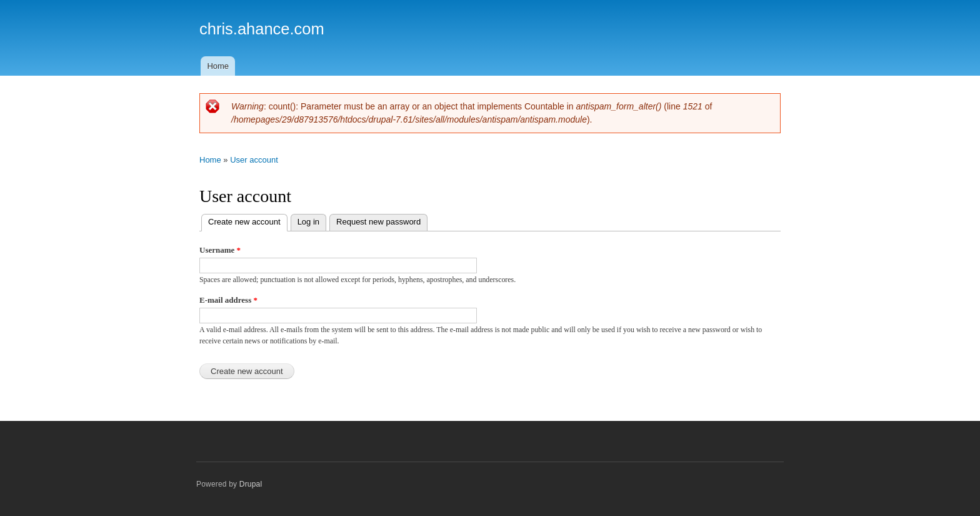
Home (218, 66)
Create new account (248, 220)
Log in (308, 222)
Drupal (251, 484)
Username (220, 250)
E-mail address (228, 300)
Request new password (378, 222)
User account (254, 160)
